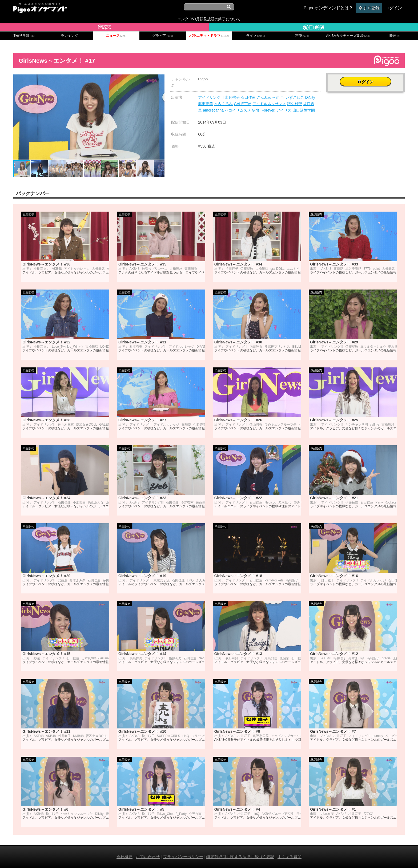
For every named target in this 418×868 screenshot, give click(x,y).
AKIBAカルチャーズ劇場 (348, 36)
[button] (160, 79)
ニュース (116, 36)
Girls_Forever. (264, 110)
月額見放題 (23, 36)
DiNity (310, 97)
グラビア (163, 36)
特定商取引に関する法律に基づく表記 (240, 857)
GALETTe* (243, 104)
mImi (280, 97)
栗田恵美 (206, 104)
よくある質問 (290, 857)
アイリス (284, 110)
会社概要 (124, 857)
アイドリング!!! (211, 97)
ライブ (255, 36)
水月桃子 (232, 97)
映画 (395, 36)
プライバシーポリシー (183, 857)
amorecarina (213, 110)
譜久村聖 (295, 104)
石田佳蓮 (248, 97)
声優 (302, 36)
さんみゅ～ (266, 97)
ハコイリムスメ (238, 110)
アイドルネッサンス (269, 104)
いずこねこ (295, 97)
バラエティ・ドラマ (209, 36)
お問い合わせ (148, 857)
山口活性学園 (304, 110)
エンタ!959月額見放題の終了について (209, 19)
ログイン (365, 82)
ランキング (69, 36)
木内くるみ (223, 104)
